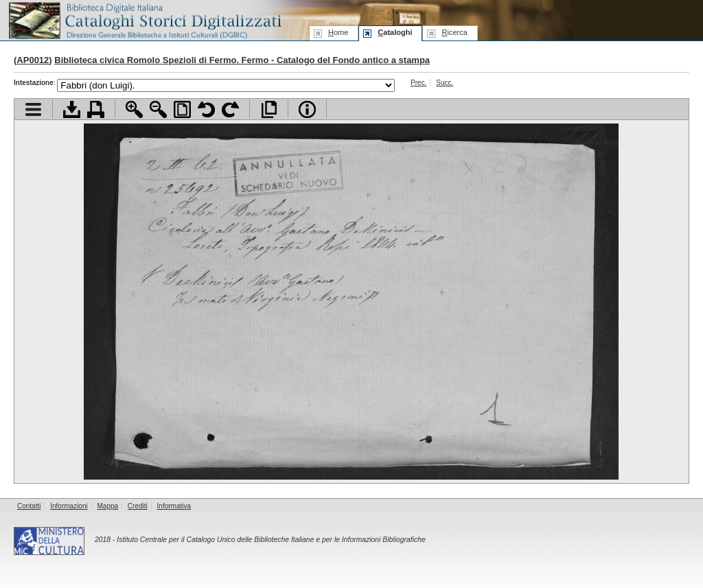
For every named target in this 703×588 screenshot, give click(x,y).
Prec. (418, 83)
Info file (307, 109)
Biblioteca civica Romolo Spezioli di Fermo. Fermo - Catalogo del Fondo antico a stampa (242, 60)
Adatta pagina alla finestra (182, 109)
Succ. (445, 83)
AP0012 (33, 60)
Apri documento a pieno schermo (269, 109)
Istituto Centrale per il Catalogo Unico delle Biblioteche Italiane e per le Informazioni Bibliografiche (271, 540)
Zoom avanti (134, 109)
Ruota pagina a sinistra (206, 109)
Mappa (108, 506)
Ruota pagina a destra (230, 109)
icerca (454, 32)
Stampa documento (96, 109)
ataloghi (395, 32)
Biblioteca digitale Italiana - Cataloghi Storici (144, 20)
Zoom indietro (158, 109)
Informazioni (69, 506)
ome (338, 32)
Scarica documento (72, 109)
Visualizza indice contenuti (33, 109)
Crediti (138, 506)
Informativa (174, 506)
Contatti (29, 506)
